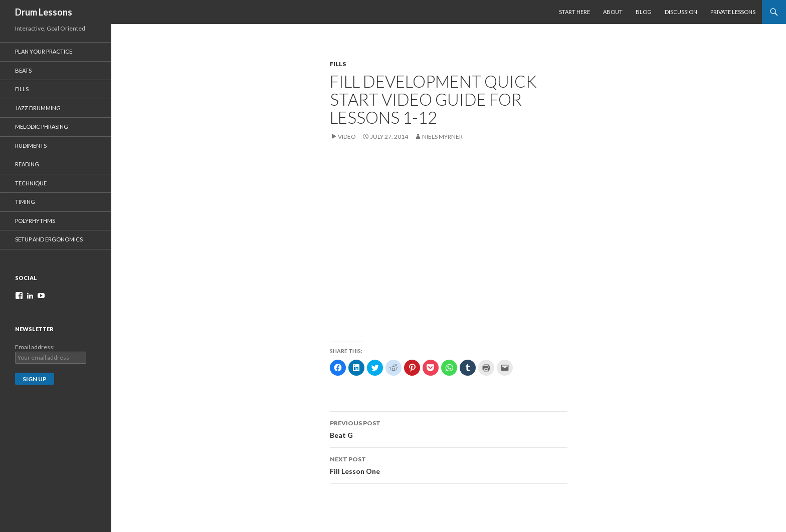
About (613, 12)
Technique (31, 183)
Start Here (574, 12)
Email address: (35, 347)
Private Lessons (733, 12)
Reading (27, 164)
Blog (644, 12)
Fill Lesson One (449, 464)
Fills (22, 89)
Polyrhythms (35, 221)
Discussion (681, 12)
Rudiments (31, 146)
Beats (23, 70)
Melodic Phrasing (42, 126)
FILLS (338, 64)
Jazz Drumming (38, 108)
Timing (25, 202)
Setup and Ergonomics (49, 239)
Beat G (449, 428)
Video (347, 137)
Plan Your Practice (44, 51)
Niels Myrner (442, 137)
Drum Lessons (44, 12)
